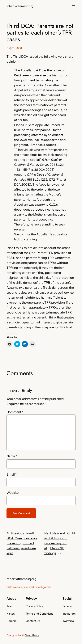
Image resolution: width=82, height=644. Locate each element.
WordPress (32, 635)
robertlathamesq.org (20, 6)
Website (13, 493)
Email (12, 474)
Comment (15, 412)
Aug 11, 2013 (14, 48)
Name (12, 456)
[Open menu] (73, 6)
